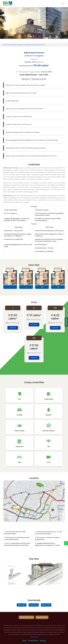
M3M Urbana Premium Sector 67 (35, 45)
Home (5, 45)
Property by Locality (26, 617)
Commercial (12, 45)
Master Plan (46, 605)
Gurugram (21, 45)
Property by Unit (42, 617)
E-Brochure (34, 605)
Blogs (24, 641)
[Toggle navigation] (63, 4)
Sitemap (43, 641)
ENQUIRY (66, 322)
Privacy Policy (33, 641)
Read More (34, 637)
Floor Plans (22, 605)
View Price (13, 328)
